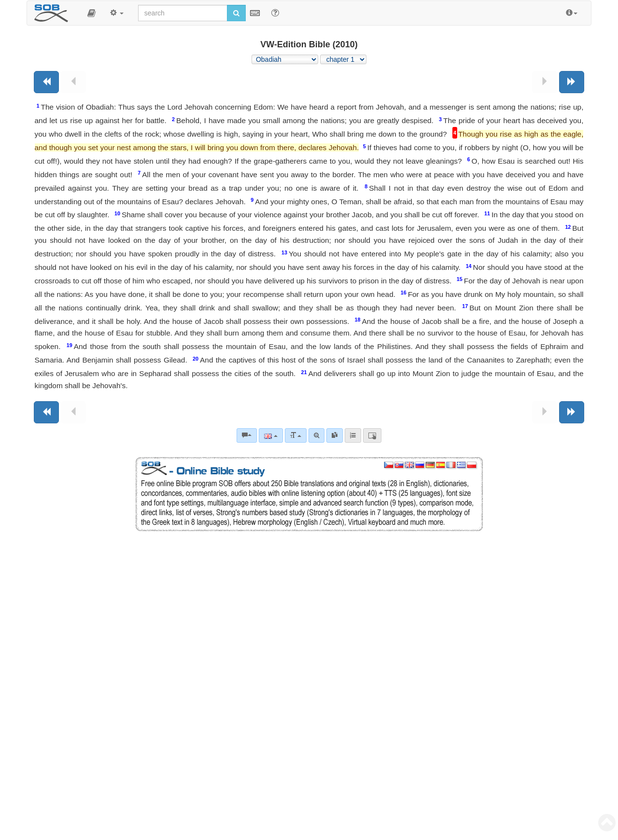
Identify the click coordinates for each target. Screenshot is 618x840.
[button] (91, 13)
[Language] (271, 435)
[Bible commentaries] (247, 435)
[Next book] (572, 82)
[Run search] (236, 13)
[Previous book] (46, 82)
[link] (335, 435)
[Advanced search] (316, 435)
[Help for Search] (275, 13)
